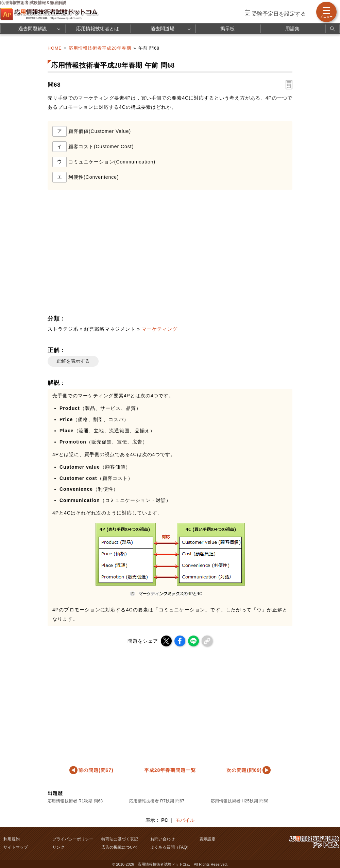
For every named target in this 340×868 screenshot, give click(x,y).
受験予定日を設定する (279, 14)
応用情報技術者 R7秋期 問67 (157, 801)
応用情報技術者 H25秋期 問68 (240, 801)
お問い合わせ (163, 839)
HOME (55, 48)
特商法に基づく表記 (120, 839)
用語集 (292, 29)
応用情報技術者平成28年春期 (100, 48)
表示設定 (207, 839)
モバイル (185, 820)
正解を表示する (73, 361)
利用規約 (12, 839)
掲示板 (227, 29)
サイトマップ (16, 847)
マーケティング (160, 329)
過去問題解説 (33, 29)
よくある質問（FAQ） (171, 847)
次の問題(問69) (244, 770)
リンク (58, 847)
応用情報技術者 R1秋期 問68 (75, 801)
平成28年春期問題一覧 (170, 770)
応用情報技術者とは (98, 29)
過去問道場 (163, 29)
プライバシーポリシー (73, 839)
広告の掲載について (120, 847)
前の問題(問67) (96, 770)
